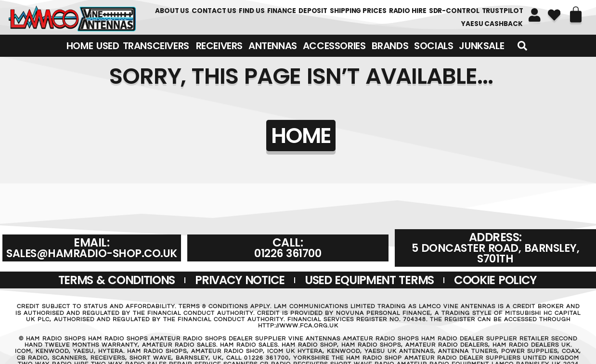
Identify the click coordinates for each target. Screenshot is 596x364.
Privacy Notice (240, 280)
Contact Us (214, 11)
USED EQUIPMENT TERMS (369, 280)
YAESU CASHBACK (492, 24)
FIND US (252, 11)
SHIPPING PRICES (358, 11)
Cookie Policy (495, 280)
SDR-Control (454, 11)
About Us (172, 11)
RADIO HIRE (408, 11)
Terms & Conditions (117, 280)
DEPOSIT (313, 11)
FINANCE (282, 11)
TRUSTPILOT (503, 11)
